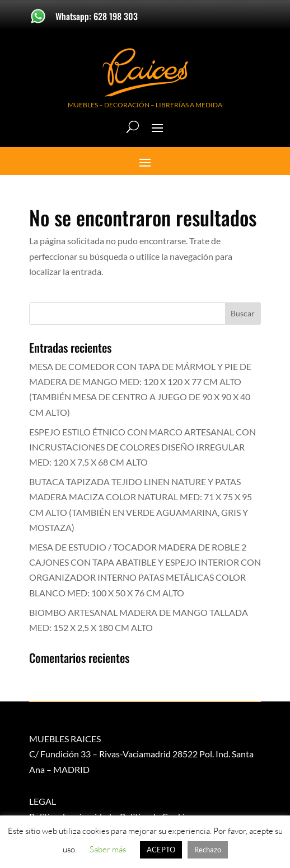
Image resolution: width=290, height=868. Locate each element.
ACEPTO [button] (161, 850)
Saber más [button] (108, 849)
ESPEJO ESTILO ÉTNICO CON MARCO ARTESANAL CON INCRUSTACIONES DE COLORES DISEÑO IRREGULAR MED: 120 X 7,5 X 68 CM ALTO (142, 447)
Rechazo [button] (208, 850)
